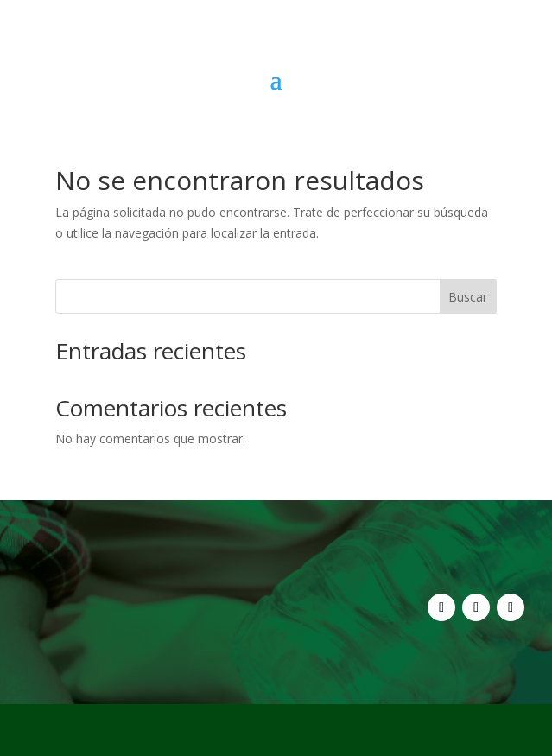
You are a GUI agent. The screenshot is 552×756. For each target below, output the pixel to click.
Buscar (468, 297)
